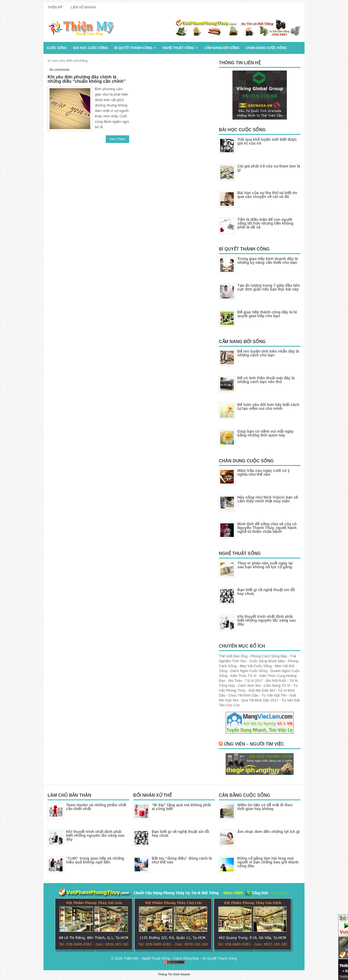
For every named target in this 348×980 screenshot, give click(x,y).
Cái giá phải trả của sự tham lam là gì (269, 168)
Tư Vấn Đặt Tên (274, 695)
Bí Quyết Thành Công (137, 46)
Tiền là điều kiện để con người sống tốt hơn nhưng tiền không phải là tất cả (265, 223)
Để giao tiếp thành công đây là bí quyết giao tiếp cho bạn (267, 314)
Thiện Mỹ (55, 7)
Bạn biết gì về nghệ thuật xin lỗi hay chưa (266, 592)
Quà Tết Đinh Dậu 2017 (260, 700)
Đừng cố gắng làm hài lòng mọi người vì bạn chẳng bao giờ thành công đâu (268, 862)
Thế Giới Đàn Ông (234, 656)
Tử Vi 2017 (254, 681)
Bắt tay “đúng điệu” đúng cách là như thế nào (182, 860)
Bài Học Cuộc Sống (90, 48)
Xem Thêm (117, 139)
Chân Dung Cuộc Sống (266, 48)
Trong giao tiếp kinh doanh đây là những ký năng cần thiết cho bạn (268, 261)
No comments (60, 70)
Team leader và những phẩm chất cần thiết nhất (96, 807)
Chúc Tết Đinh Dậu (244, 695)
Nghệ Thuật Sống (182, 46)
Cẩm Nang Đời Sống (222, 48)
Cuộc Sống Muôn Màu (268, 661)
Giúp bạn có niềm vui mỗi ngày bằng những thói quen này (265, 433)
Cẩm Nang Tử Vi (277, 686)
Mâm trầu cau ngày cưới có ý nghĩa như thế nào (264, 472)
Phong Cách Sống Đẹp (269, 656)
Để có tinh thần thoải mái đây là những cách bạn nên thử (266, 380)
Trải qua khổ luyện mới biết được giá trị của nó (267, 141)
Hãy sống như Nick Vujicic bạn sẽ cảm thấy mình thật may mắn (268, 499)
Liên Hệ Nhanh (83, 7)
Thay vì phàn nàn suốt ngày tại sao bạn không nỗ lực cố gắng (265, 565)
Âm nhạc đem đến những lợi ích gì (268, 832)
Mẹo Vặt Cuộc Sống (256, 666)
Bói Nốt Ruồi (276, 681)
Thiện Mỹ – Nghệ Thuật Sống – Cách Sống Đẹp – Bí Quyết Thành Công (180, 958)
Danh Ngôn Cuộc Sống (249, 671)
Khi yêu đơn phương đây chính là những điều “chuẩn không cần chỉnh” (86, 79)
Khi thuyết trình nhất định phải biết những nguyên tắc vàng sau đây (267, 620)
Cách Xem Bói (250, 686)
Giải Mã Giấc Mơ (262, 690)
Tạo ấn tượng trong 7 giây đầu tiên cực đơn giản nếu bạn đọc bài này (269, 287)
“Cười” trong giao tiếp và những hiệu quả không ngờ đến (95, 860)
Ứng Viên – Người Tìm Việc (254, 744)
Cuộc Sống (57, 48)
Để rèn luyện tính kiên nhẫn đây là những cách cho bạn (268, 353)
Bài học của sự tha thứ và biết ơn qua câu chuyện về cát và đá (267, 195)
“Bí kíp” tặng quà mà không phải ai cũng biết (181, 807)
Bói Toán (236, 681)
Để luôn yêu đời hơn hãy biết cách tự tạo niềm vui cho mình (268, 407)
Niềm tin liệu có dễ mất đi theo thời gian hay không (265, 807)
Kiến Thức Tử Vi (244, 676)
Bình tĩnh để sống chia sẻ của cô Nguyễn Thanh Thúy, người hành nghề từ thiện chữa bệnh (267, 528)
